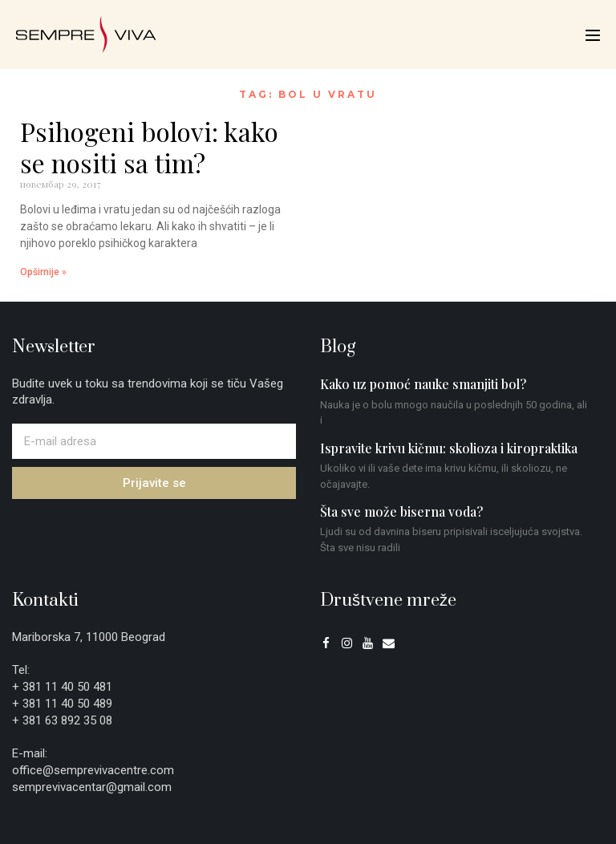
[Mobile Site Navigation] (593, 35)
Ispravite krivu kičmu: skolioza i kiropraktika (449, 448)
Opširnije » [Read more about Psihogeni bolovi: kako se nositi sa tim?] (43, 272)
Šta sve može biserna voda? (401, 511)
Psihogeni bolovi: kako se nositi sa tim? (149, 146)
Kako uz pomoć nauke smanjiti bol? (423, 384)
